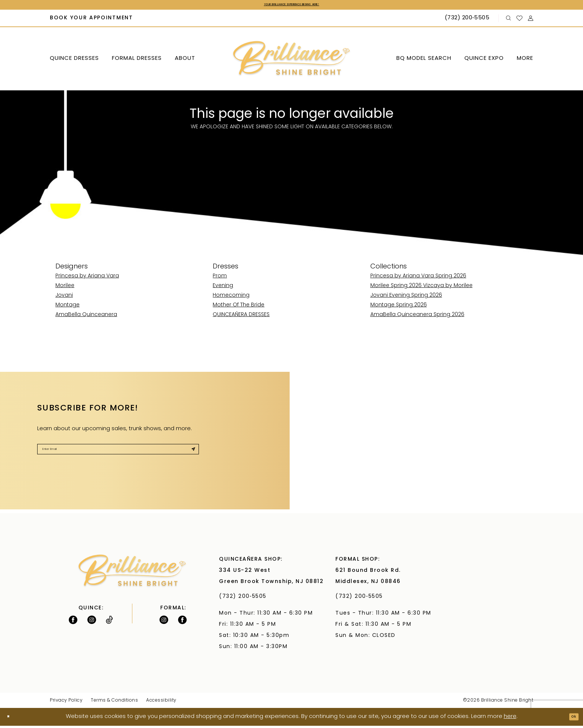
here (510, 719)
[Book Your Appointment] (92, 21)
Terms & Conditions (114, 703)
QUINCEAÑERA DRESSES (241, 317)
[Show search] (509, 21)
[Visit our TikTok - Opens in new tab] (109, 622)
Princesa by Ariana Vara (87, 279)
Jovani (64, 298)
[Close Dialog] (11, 719)
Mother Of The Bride (239, 308)
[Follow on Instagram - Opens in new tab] (92, 622)
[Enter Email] (118, 455)
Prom (220, 279)
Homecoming (231, 298)
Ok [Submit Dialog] (570, 719)
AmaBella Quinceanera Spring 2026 (417, 317)
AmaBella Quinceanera (86, 317)
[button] (531, 21)
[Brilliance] (292, 61)
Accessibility (161, 703)
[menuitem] (92, 21)
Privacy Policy (66, 703)
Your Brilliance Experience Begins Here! (291, 6)
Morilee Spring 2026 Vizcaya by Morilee (421, 288)
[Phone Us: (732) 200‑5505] (468, 21)
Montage (67, 308)
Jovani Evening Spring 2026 (406, 298)
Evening (223, 288)
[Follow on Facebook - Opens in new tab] (73, 622)
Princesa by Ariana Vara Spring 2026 (418, 279)
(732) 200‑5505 (245, 599)
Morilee (65, 288)
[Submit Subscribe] (189, 455)
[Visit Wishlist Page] (520, 20)
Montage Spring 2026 (399, 308)
